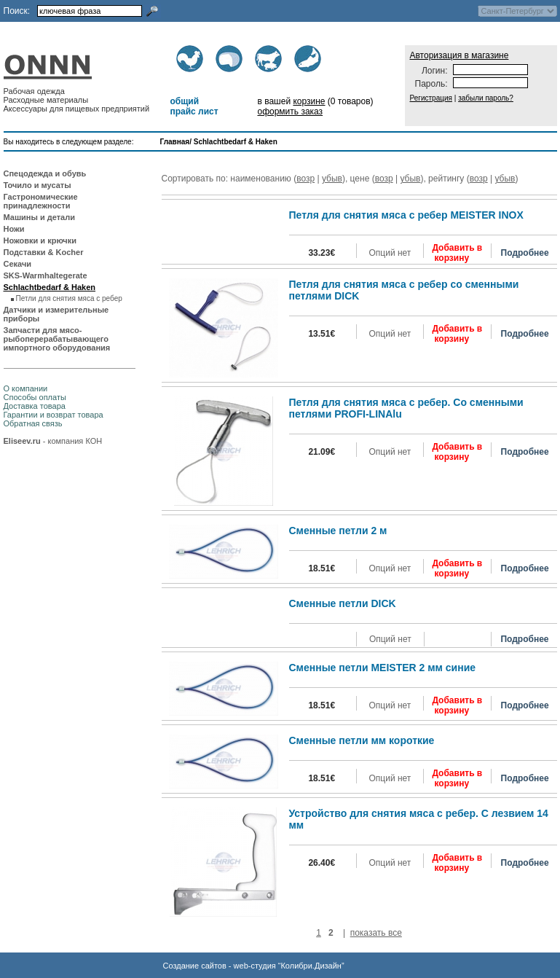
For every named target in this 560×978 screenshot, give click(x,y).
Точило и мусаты (38, 185)
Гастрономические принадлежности (41, 201)
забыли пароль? (486, 98)
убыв (332, 179)
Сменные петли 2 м (338, 531)
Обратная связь (33, 423)
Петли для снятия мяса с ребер (69, 298)
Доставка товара (35, 406)
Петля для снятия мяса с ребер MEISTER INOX (406, 215)
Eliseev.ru (22, 441)
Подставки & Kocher (44, 252)
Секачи (18, 264)
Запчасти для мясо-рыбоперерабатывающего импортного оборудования (57, 339)
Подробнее (525, 253)
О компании (26, 388)
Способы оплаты (35, 397)
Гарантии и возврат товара (54, 415)
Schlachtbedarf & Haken (236, 142)
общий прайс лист (194, 106)
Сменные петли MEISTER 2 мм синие (383, 668)
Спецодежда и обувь (45, 173)
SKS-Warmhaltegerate (46, 275)
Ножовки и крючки (40, 240)
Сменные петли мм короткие (362, 740)
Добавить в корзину (457, 253)
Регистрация (431, 98)
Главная (175, 142)
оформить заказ (290, 112)
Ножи (14, 229)
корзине (309, 101)
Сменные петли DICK (343, 603)
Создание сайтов (195, 966)
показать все (376, 933)
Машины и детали (39, 217)
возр (305, 179)
